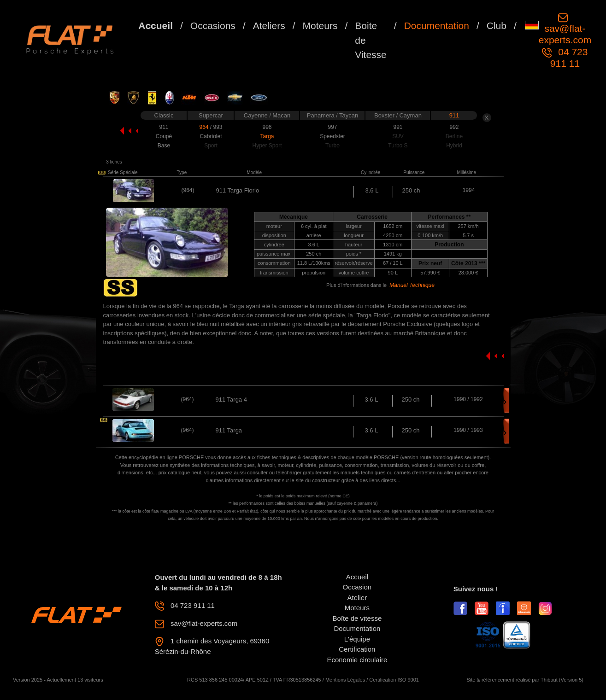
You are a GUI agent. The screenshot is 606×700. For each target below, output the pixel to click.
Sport (211, 146)
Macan (281, 115)
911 (454, 115)
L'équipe (357, 639)
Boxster (385, 115)
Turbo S (398, 146)
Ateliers (269, 26)
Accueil (156, 26)
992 (454, 127)
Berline (454, 136)
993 (218, 127)
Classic (164, 115)
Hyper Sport (267, 146)
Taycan (349, 115)
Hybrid (454, 146)
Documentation (437, 26)
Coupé (164, 136)
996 (267, 127)
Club (497, 26)
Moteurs (320, 26)
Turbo (332, 146)
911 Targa (229, 430)
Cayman (410, 115)
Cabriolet (211, 136)
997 (332, 127)
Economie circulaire (357, 660)
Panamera (322, 115)
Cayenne (257, 115)
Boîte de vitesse (357, 618)
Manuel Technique (412, 285)
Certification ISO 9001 (394, 680)
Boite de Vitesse (371, 40)
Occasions (213, 26)
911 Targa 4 (231, 400)
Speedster (332, 136)
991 (398, 127)
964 (204, 127)
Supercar (211, 115)
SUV (398, 136)
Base (164, 146)
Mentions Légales (345, 680)
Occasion (357, 587)
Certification (357, 649)
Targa (267, 136)
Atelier (357, 598)
